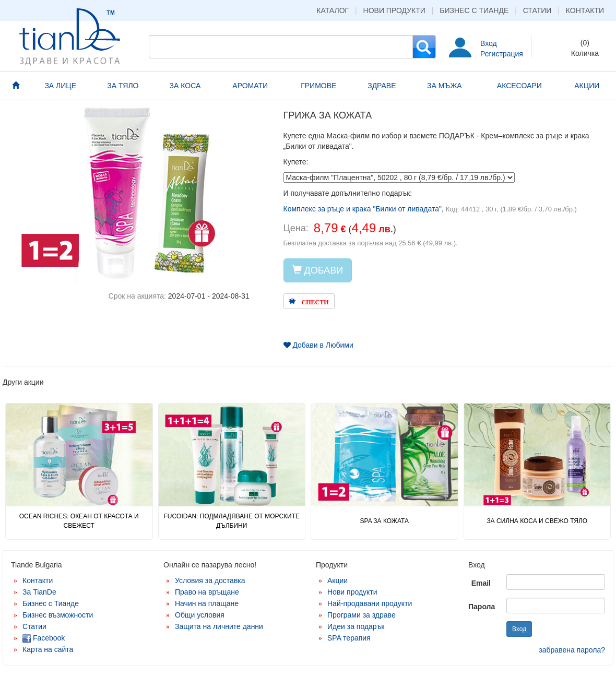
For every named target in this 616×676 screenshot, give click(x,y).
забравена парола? (572, 650)
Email (481, 583)
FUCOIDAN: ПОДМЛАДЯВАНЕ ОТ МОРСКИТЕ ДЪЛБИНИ (232, 521)
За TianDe (39, 592)
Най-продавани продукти (370, 603)
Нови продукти (394, 10)
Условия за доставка (210, 580)
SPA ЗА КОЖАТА (384, 521)
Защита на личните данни (219, 626)
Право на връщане (207, 592)
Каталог (333, 10)
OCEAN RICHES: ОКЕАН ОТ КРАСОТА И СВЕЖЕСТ (79, 521)
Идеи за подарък (356, 626)
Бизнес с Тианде (474, 10)
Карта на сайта (48, 649)
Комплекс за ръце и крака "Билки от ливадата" (363, 209)
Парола (482, 607)
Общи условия (200, 615)
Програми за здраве (362, 615)
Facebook (44, 638)
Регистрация (502, 54)
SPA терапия (349, 638)
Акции (337, 580)
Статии (537, 10)
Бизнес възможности (58, 615)
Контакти (585, 10)
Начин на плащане (207, 603)
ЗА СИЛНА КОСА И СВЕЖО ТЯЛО (537, 521)
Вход (489, 43)
